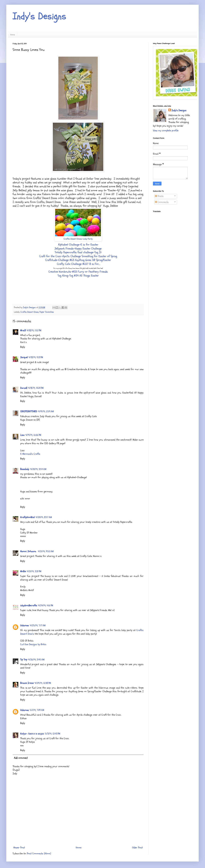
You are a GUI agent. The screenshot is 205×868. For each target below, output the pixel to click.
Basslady (25, 469)
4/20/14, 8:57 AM (44, 517)
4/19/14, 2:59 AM (46, 411)
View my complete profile (166, 131)
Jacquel (24, 357)
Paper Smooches (47, 312)
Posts (159, 196)
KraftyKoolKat (27, 517)
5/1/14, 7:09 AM (37, 710)
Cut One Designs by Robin (33, 644)
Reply (23, 347)
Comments (162, 202)
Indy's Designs (39, 16)
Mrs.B (23, 330)
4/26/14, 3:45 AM (36, 660)
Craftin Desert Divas (30, 312)
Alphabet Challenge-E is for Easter (78, 245)
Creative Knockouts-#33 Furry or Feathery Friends (78, 272)
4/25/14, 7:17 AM (38, 625)
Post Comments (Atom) (39, 854)
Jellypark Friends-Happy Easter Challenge (78, 249)
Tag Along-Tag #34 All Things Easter (78, 276)
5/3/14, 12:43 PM (53, 734)
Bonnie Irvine (27, 683)
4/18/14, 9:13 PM (36, 357)
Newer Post (19, 848)
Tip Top (24, 660)
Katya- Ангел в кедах (32, 734)
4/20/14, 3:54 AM (38, 469)
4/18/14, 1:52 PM (34, 330)
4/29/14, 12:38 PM (43, 683)
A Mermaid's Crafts (30, 454)
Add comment (21, 758)
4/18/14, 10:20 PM (36, 388)
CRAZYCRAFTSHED (29, 411)
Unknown (25, 625)
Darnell (24, 388)
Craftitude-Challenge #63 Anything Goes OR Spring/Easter (78, 260)
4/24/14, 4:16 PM (46, 606)
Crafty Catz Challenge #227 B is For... (79, 264)
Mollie (23, 571)
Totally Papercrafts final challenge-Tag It (78, 252)
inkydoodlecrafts (29, 606)
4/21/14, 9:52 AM (46, 551)
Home (12, 35)
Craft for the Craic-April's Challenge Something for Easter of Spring (78, 256)
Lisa (22, 435)
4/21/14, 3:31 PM (34, 571)
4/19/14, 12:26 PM (33, 435)
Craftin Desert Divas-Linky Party (78, 239)
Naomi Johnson (29, 551)
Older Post (137, 848)
